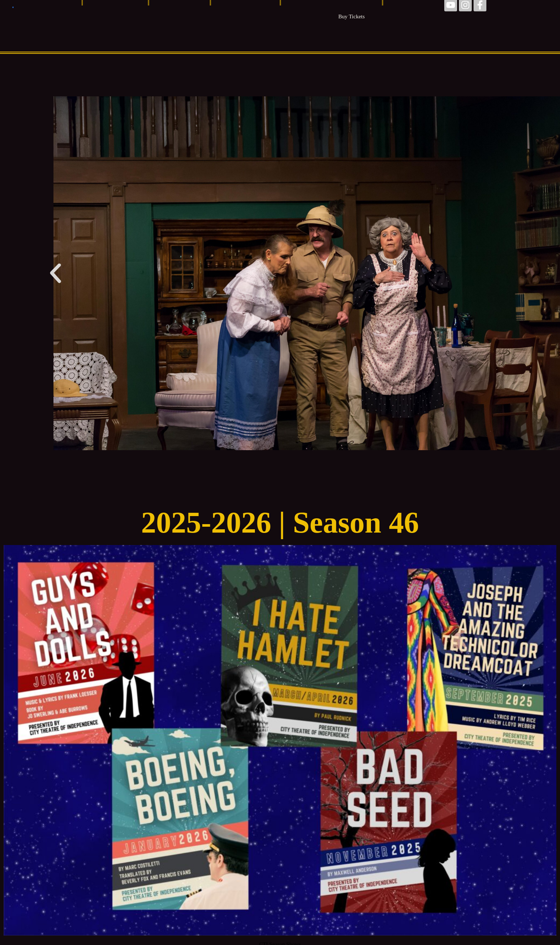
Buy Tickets (352, 16)
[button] (55, 273)
